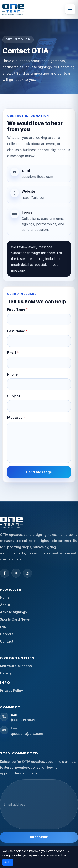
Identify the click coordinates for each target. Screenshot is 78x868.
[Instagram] (27, 573)
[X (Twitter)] (16, 573)
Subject (14, 396)
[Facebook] (5, 573)
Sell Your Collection (16, 666)
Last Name (17, 331)
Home (5, 597)
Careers (7, 634)
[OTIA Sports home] (11, 522)
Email (13, 353)
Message (16, 418)
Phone (12, 374)
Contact (7, 641)
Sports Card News (15, 619)
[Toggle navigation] (70, 9)
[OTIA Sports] (13, 9)
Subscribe (39, 837)
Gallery (6, 673)
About (5, 605)
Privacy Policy (11, 691)
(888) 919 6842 (23, 720)
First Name (18, 309)
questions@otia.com (27, 734)
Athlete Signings (13, 612)
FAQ (3, 627)
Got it (8, 862)
